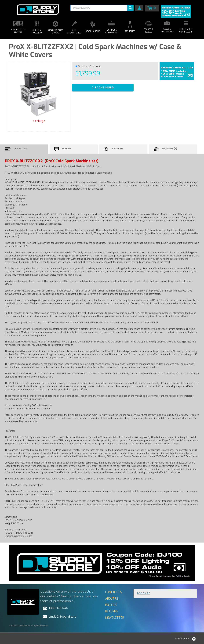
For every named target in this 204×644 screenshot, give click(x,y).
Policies (111, 605)
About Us (112, 599)
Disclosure (144, 593)
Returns (111, 611)
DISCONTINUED (103, 88)
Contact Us (114, 592)
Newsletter (115, 618)
